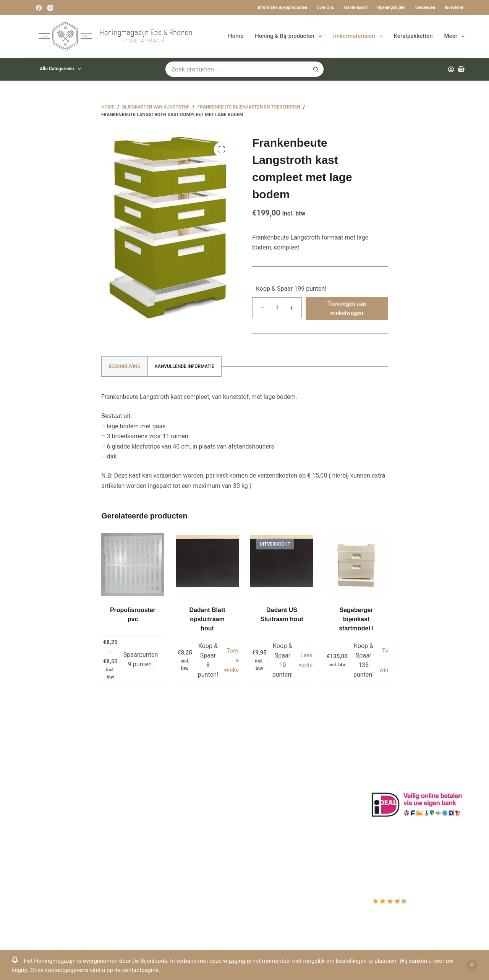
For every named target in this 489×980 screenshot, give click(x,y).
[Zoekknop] (316, 69)
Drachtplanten (159, 775)
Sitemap (151, 866)
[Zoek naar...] (237, 69)
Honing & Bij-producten (290, 36)
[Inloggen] (451, 69)
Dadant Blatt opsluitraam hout (207, 619)
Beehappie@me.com (53, 854)
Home (236, 36)
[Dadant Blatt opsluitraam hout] (207, 565)
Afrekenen (268, 805)
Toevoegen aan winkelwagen (347, 309)
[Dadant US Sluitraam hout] (282, 565)
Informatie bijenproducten (283, 7)
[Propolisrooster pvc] (133, 565)
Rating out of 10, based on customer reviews (416, 907)
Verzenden (425, 7)
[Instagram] (50, 8)
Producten (268, 765)
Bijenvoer (152, 835)
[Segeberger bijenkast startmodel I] (356, 565)
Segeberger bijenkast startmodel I (356, 619)
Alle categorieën (62, 69)
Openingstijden (391, 7)
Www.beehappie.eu (51, 845)
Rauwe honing (159, 845)
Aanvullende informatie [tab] (185, 366)
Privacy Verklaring (164, 805)
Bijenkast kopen (161, 825)
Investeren (455, 7)
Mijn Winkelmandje (280, 795)
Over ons (325, 7)
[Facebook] (39, 8)
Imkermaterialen (359, 36)
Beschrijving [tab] (125, 366)
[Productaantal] (277, 308)
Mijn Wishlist (271, 785)
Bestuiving (154, 795)
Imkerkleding (157, 855)
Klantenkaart (355, 7)
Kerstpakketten (413, 36)
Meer (455, 36)
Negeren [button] (472, 965)
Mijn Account (272, 775)
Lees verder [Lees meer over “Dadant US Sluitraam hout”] (306, 660)
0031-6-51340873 (49, 834)
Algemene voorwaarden (172, 815)
